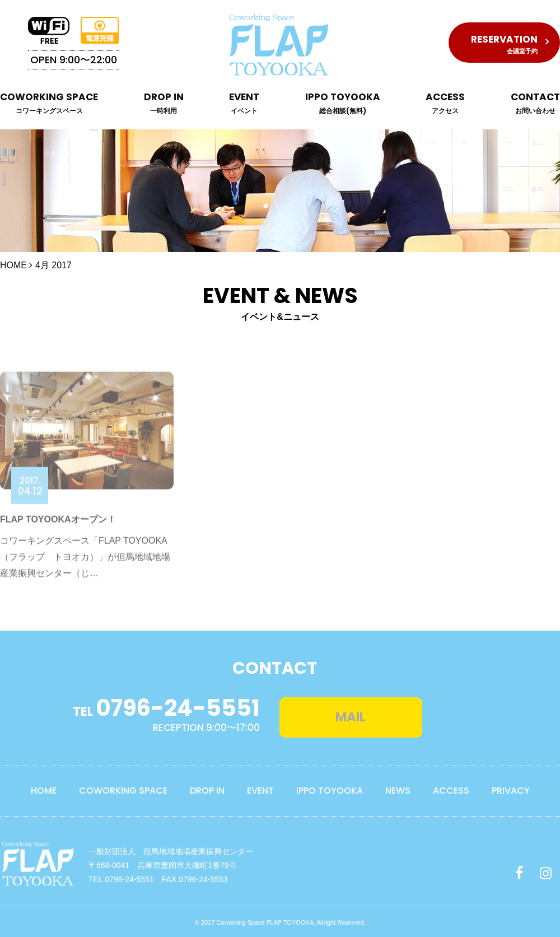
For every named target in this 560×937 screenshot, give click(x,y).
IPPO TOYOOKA (343, 104)
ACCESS (445, 104)
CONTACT (535, 104)
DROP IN (164, 104)
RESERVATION (504, 44)
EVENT (244, 104)
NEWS (398, 788)
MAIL (375, 714)
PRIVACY (511, 788)
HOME (13, 265)
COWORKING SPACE (49, 104)
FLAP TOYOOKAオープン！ (58, 542)
